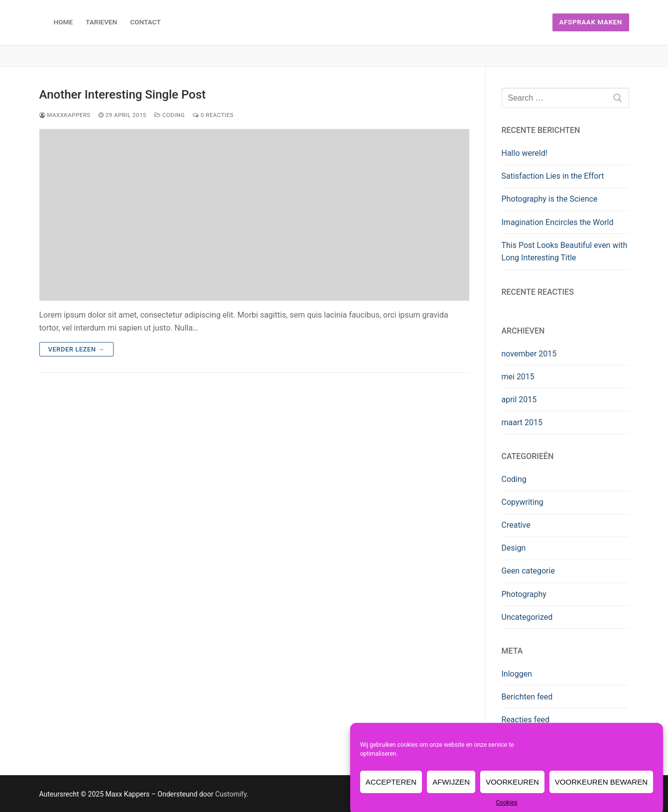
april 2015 (519, 400)
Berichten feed (527, 697)
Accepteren (391, 792)
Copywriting (523, 502)
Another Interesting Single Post (123, 95)
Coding (170, 115)
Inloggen (517, 674)
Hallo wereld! (525, 153)
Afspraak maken (591, 22)
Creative (516, 525)
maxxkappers (65, 115)
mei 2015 (518, 377)
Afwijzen (451, 792)
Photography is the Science (550, 199)
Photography (524, 594)
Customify (231, 794)
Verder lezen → (76, 349)
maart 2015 (522, 422)
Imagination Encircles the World (558, 222)
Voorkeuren (512, 792)
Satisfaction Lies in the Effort (553, 176)
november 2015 (529, 354)
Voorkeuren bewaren (601, 792)
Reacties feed (526, 720)
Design (514, 548)
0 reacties (213, 115)
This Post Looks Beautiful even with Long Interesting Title (565, 252)
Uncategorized (527, 617)
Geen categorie (528, 571)
